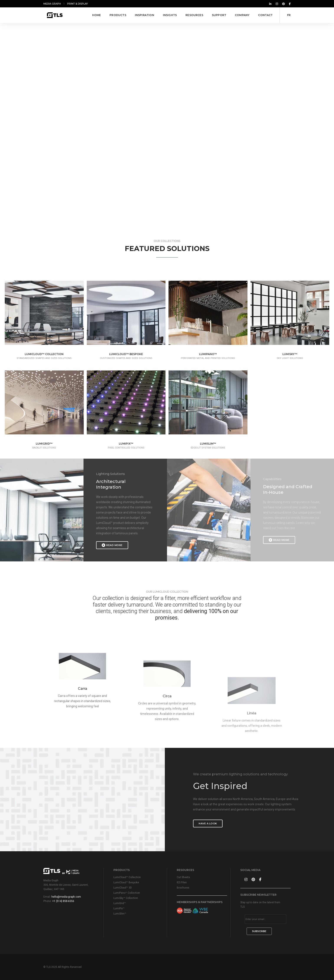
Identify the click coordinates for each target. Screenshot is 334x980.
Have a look (267, 823)
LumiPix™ (119, 908)
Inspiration (145, 15)
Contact (265, 15)
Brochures (183, 888)
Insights (170, 15)
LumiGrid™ (120, 903)
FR (289, 15)
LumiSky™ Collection (126, 898)
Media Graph (52, 4)
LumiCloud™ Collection (127, 877)
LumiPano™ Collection (127, 893)
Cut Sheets (183, 877)
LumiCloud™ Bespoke (126, 882)
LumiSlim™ (120, 914)
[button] (165, 201)
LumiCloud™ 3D (123, 888)
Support (219, 15)
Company (242, 15)
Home (97, 15)
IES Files (182, 882)
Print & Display (78, 4)
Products (118, 15)
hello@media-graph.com (66, 897)
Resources (194, 15)
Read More (112, 545)
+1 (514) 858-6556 (63, 901)
